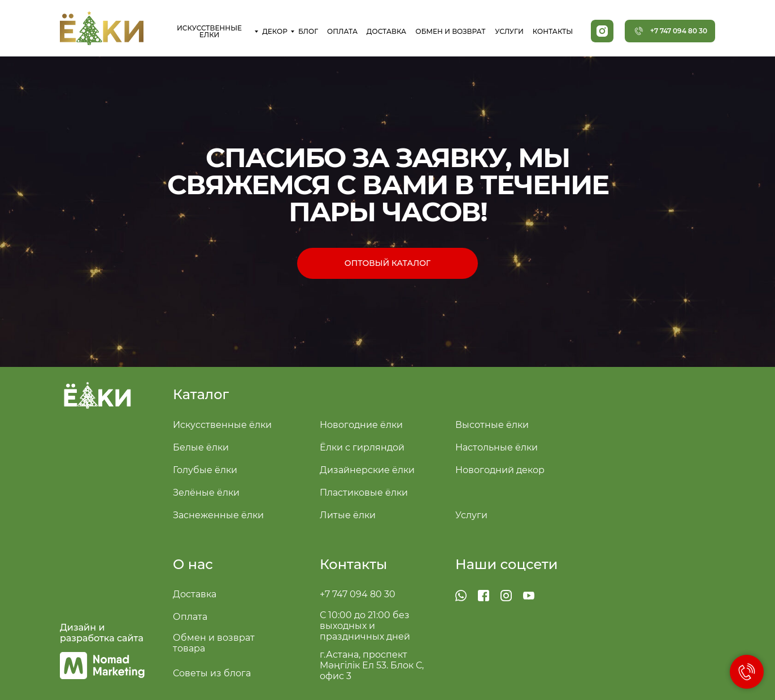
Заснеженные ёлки (218, 515)
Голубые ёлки (205, 470)
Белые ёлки (201, 447)
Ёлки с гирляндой (362, 447)
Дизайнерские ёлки (367, 470)
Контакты (353, 564)
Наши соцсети (507, 564)
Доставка (195, 594)
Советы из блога (212, 673)
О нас (193, 564)
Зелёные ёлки (206, 493)
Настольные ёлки (497, 447)
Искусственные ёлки (222, 425)
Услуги (471, 515)
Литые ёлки (348, 515)
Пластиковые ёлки (364, 493)
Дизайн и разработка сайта (102, 633)
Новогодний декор (500, 470)
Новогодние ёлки (361, 425)
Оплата (190, 617)
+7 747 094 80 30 (358, 594)
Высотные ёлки (492, 425)
